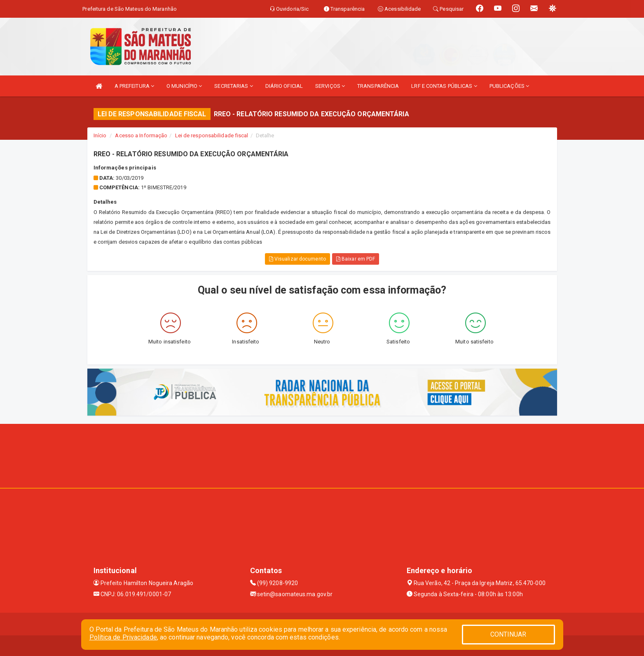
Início (100, 135)
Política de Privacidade (123, 637)
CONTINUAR (508, 634)
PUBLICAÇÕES (509, 86)
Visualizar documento (297, 259)
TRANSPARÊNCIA (378, 86)
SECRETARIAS (233, 86)
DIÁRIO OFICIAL (284, 86)
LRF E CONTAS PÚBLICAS (444, 86)
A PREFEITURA (134, 86)
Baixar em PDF (356, 259)
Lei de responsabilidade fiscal (212, 135)
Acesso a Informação (141, 135)
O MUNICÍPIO (184, 86)
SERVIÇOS (330, 86)
